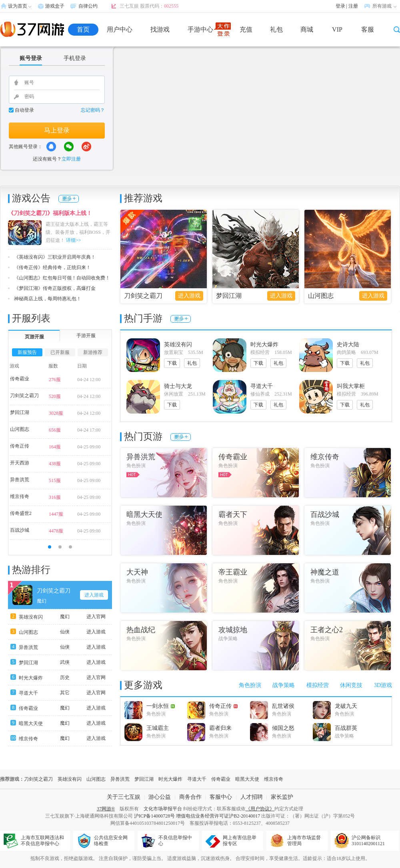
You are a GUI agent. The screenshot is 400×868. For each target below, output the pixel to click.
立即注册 (71, 159)
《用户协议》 (260, 809)
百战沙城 (20, 530)
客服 (368, 29)
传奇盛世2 (21, 513)
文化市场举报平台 (163, 809)
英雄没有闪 (31, 617)
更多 (69, 199)
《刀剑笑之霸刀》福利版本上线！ (50, 213)
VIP (337, 29)
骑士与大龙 (178, 386)
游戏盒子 (55, 6)
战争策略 (284, 685)
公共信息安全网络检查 (111, 841)
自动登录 (24, 110)
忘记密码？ (93, 110)
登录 (340, 6)
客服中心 (221, 797)
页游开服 (34, 337)
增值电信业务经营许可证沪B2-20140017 (218, 816)
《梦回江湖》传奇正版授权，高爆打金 (55, 288)
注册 (353, 6)
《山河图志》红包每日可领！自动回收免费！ (62, 278)
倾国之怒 (283, 728)
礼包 (276, 29)
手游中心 (200, 29)
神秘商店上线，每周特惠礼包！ (48, 299)
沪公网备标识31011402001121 (368, 841)
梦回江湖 (229, 296)
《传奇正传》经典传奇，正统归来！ (52, 267)
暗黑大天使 (31, 723)
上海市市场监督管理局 (304, 841)
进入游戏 (189, 296)
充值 (246, 29)
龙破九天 (346, 706)
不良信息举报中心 (175, 841)
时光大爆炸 (31, 678)
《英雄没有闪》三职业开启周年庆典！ (55, 257)
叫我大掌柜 (351, 386)
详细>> (74, 240)
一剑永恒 (161, 706)
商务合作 (190, 797)
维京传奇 (20, 496)
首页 (83, 29)
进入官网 (96, 617)
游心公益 (160, 797)
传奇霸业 (20, 379)
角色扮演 (250, 685)
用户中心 (120, 29)
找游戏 (160, 29)
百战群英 (346, 728)
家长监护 (282, 797)
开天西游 (20, 463)
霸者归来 (220, 728)
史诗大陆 (348, 345)
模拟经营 (318, 685)
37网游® (106, 809)
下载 (172, 363)
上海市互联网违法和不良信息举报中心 (42, 841)
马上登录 (57, 130)
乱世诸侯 (283, 706)
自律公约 (88, 6)
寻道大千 (28, 693)
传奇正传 (20, 446)
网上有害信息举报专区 (240, 841)
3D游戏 (383, 685)
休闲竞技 (351, 685)
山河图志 (321, 296)
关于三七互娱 (124, 797)
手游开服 (86, 336)
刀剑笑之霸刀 (143, 296)
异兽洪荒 (20, 480)
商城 (307, 29)
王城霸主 (158, 728)
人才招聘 (252, 797)
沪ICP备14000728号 (155, 816)
